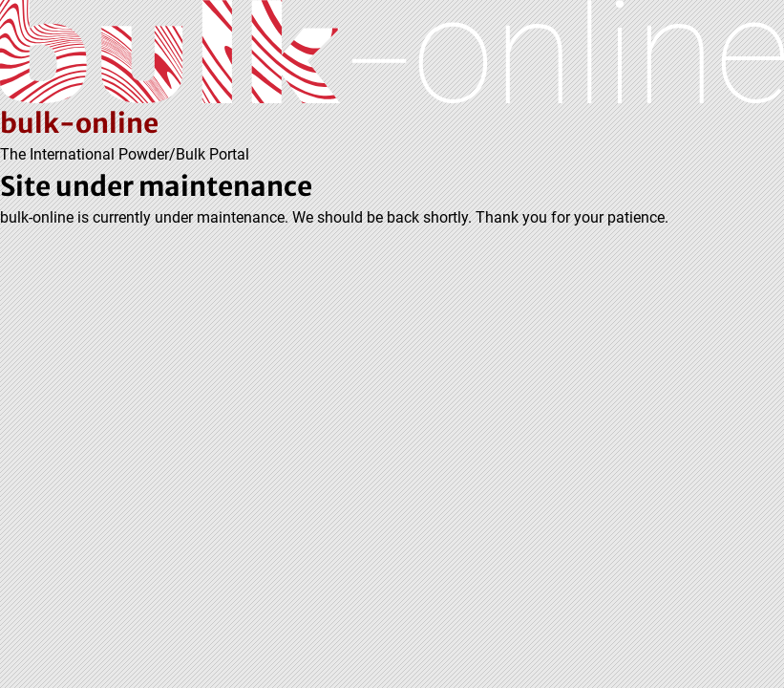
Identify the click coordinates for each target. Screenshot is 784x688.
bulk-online (79, 123)
